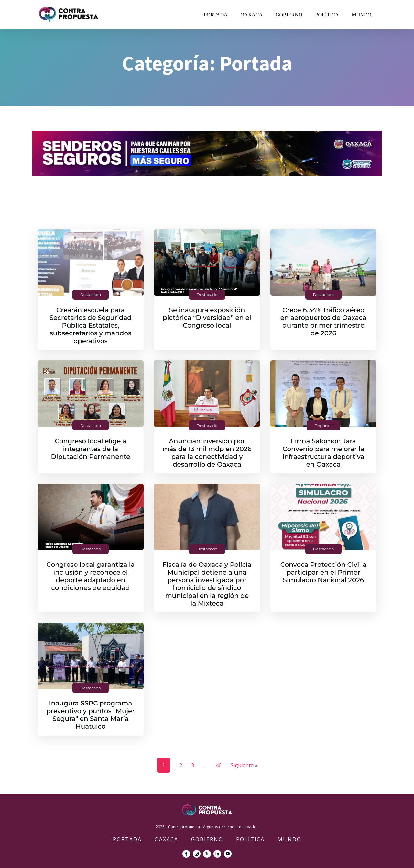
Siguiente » (244, 765)
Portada (216, 15)
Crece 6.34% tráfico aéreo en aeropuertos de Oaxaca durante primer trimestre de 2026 (323, 322)
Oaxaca (252, 15)
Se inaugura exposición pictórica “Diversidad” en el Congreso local (207, 318)
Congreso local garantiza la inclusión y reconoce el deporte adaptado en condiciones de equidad (91, 576)
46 (219, 765)
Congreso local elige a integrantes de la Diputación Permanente (91, 449)
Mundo (362, 15)
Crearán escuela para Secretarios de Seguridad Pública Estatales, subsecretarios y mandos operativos (91, 325)
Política (327, 15)
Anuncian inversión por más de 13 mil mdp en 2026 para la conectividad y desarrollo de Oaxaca (207, 453)
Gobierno (289, 15)
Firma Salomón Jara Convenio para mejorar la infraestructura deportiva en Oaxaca (323, 453)
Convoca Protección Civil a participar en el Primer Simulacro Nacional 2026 (324, 572)
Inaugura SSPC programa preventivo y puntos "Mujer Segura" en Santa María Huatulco (90, 715)
